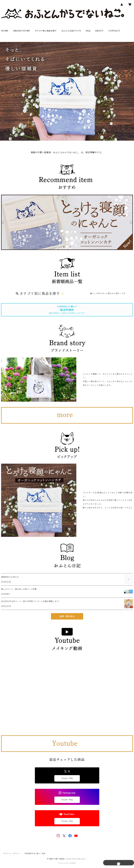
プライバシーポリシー (12, 853)
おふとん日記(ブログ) (71, 31)
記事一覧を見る (67, 616)
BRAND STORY (22, 31)
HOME (5, 31)
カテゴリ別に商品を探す (46, 31)
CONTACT (114, 31)
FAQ (88, 31)
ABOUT (99, 31)
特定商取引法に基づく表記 (35, 853)
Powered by (67, 863)
